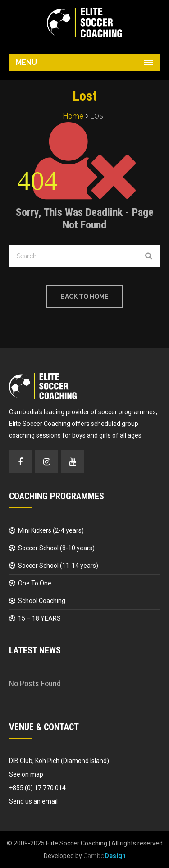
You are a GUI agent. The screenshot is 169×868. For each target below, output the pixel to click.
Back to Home (84, 297)
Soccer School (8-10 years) (56, 548)
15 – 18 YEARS (39, 618)
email (50, 801)
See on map (26, 774)
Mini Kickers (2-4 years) (51, 530)
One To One (35, 583)
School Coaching (42, 601)
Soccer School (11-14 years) (58, 566)
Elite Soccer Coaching (77, 843)
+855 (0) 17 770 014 (37, 788)
